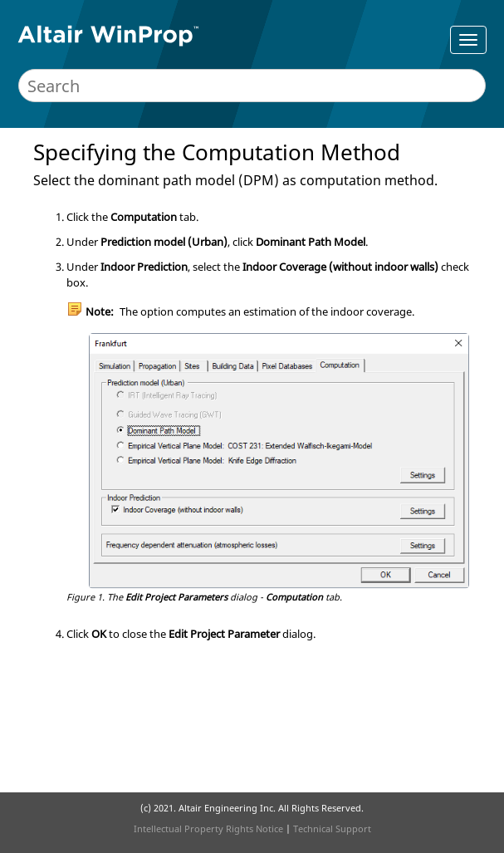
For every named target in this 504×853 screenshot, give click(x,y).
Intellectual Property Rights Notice (208, 828)
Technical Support (332, 828)
